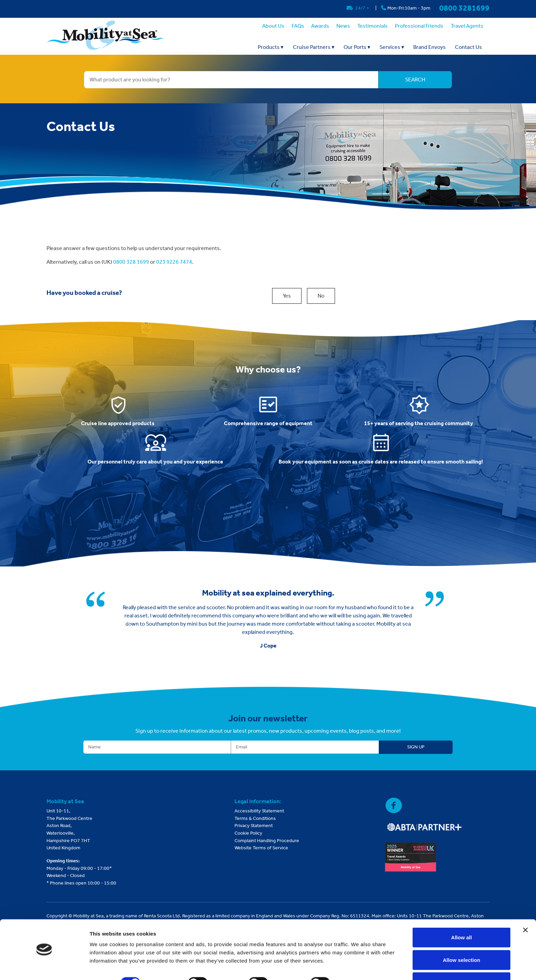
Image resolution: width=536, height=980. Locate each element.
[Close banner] (525, 910)
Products (271, 47)
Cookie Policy (248, 833)
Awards (320, 26)
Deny (462, 962)
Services (392, 47)
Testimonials (372, 26)
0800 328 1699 (131, 262)
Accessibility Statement (259, 811)
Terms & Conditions (255, 818)
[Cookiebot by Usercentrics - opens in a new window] (44, 967)
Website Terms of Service (261, 848)
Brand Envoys (430, 47)
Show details (359, 962)
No (321, 296)
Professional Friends (419, 26)
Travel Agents (467, 26)
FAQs (298, 26)
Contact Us (468, 47)
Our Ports (357, 47)
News (343, 26)
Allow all (462, 917)
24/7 (358, 8)
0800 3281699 (464, 8)
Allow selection (461, 939)
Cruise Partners (314, 47)
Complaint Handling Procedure (267, 841)
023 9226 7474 (174, 262)
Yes (287, 296)
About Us (273, 26)
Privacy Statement (254, 826)
